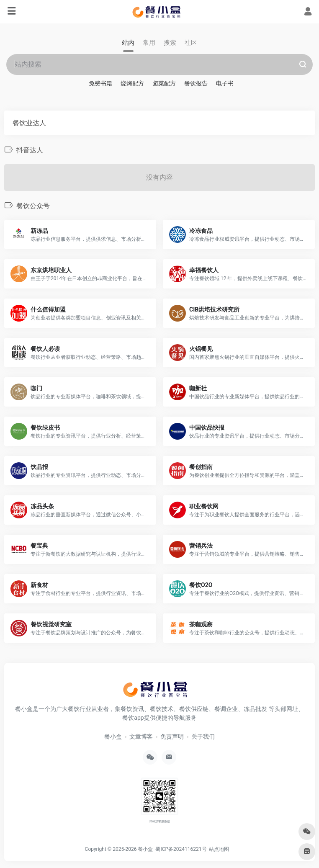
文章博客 (141, 737)
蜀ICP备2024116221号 (182, 849)
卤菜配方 (164, 83)
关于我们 (203, 737)
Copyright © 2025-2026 (112, 849)
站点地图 (220, 849)
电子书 (225, 83)
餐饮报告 (196, 83)
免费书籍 (100, 83)
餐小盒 (113, 737)
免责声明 (172, 737)
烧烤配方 (132, 83)
